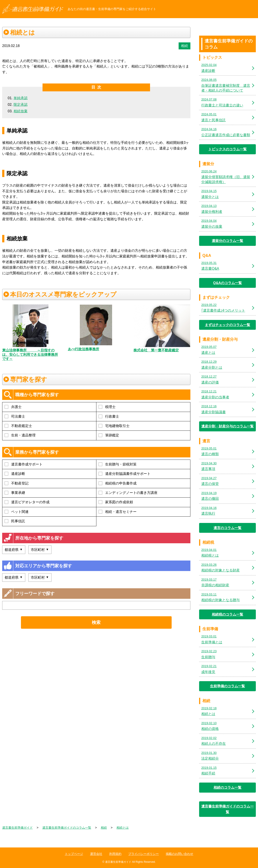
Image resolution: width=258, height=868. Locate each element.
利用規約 (115, 854)
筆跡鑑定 (109, 435)
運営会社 (96, 854)
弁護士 (13, 407)
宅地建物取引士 (114, 426)
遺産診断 (15, 474)
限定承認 (21, 105)
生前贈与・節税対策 (118, 464)
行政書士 (109, 416)
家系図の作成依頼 (116, 502)
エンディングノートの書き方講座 (128, 493)
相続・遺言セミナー (118, 512)
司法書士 (15, 416)
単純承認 (21, 98)
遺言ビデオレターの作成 (27, 502)
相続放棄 (21, 111)
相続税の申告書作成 (118, 483)
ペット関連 (17, 512)
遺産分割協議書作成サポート (125, 474)
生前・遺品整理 (20, 435)
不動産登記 (17, 483)
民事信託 (15, 521)
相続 (185, 46)
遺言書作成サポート (24, 464)
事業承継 (15, 493)
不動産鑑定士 (18, 426)
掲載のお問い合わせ (179, 854)
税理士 (107, 407)
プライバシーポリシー (144, 854)
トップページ (74, 854)
